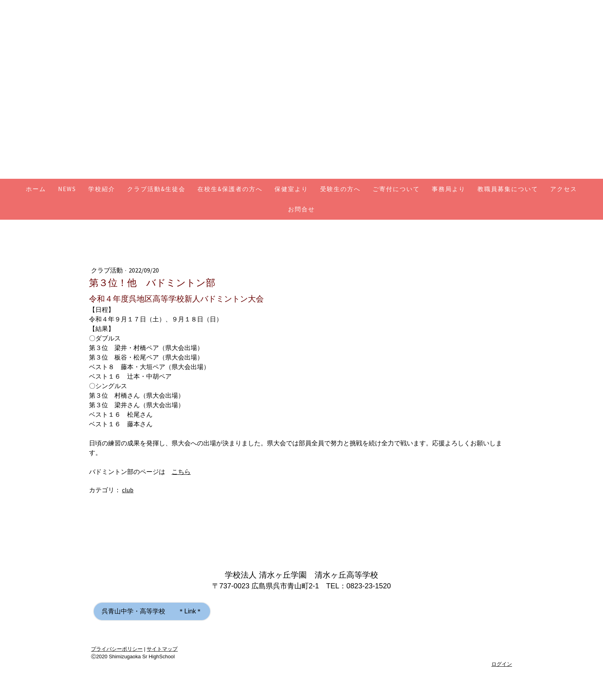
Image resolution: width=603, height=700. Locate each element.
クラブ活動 (107, 270)
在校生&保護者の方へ (230, 189)
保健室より (291, 189)
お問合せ (301, 209)
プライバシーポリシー (117, 649)
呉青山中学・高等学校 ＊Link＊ (152, 611)
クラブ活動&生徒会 (156, 189)
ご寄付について (396, 189)
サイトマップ (162, 649)
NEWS (67, 189)
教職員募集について (508, 189)
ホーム (36, 189)
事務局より (449, 189)
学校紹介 (102, 189)
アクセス (564, 189)
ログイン (502, 664)
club (128, 490)
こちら (181, 472)
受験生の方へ (340, 189)
